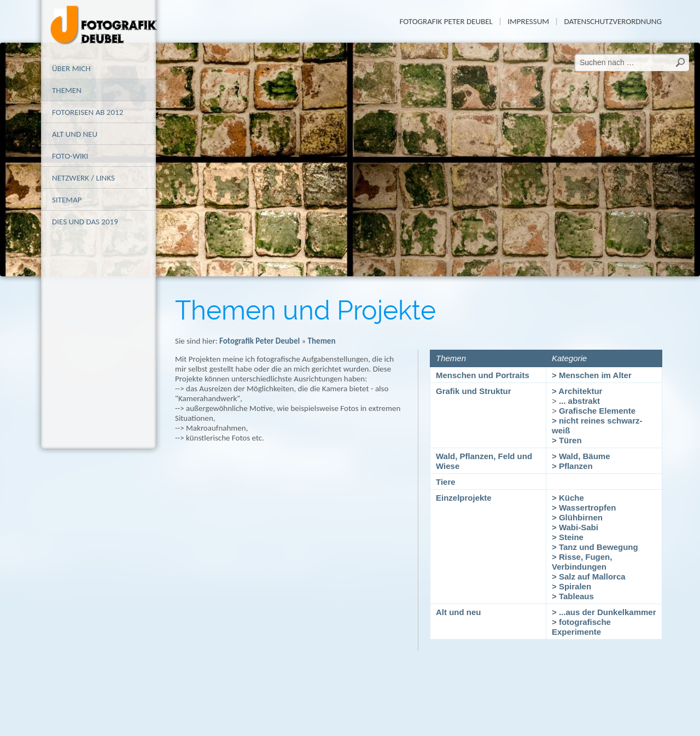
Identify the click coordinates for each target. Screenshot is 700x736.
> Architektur (577, 391)
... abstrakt (579, 401)
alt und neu (75, 134)
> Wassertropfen (584, 508)
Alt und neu (459, 612)
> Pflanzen (572, 466)
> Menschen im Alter (592, 375)
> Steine (568, 537)
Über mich (71, 68)
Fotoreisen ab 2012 (87, 112)
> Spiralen (571, 586)
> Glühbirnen (577, 517)
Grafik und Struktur (474, 391)
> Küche (568, 498)
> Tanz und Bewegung (595, 547)
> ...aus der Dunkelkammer (604, 612)
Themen (67, 90)
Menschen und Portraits (483, 375)
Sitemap (67, 200)
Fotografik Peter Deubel (446, 21)
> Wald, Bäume (581, 456)
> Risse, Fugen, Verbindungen (582, 562)
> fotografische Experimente (581, 627)
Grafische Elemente (597, 411)
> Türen (567, 440)
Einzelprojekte (464, 498)
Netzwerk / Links (83, 178)
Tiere (446, 482)
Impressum (528, 21)
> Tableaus (573, 596)
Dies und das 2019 (85, 222)
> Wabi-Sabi (575, 527)
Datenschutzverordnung (613, 21)
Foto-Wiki (70, 156)
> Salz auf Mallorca (589, 576)
